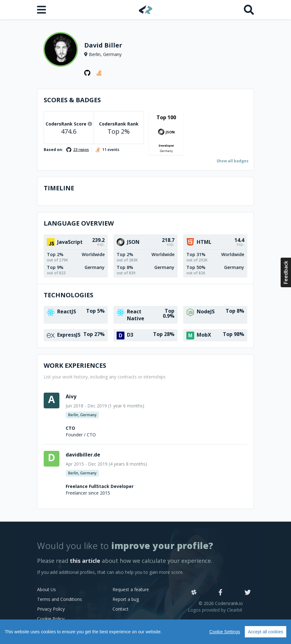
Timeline (59, 188)
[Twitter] (248, 593)
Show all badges (233, 161)
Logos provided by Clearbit (215, 610)
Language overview (79, 223)
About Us (47, 589)
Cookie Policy (51, 619)
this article (85, 561)
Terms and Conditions (60, 599)
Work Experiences (75, 365)
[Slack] (194, 593)
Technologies (69, 295)
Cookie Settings (225, 632)
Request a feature (131, 589)
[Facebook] (220, 593)
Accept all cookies (266, 632)
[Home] (146, 10)
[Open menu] (42, 10)
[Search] (249, 10)
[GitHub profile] (87, 73)
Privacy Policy (51, 609)
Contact (121, 609)
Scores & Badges (72, 100)
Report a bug (126, 599)
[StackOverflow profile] (100, 73)
